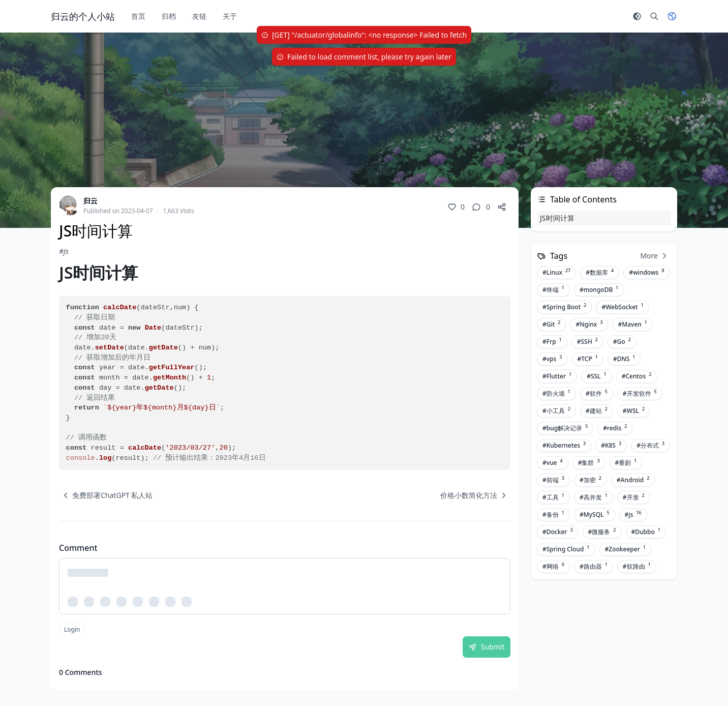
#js (64, 251)
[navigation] (106, 495)
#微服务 (602, 532)
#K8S (611, 445)
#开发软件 (640, 393)
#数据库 (600, 272)
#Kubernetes (564, 445)
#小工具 (556, 410)
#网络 (553, 566)
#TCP (588, 359)
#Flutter (557, 376)
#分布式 (650, 445)
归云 (90, 201)
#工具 (553, 497)
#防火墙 (556, 393)
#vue (553, 462)
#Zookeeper (625, 549)
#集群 (589, 462)
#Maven (632, 324)
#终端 (553, 289)
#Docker (558, 532)
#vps (552, 359)
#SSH (587, 341)
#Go (622, 341)
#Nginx (589, 324)
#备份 (553, 514)
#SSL (597, 376)
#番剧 (626, 462)
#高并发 (594, 497)
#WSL (634, 410)
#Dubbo (646, 532)
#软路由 (637, 566)
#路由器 (594, 566)
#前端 (553, 480)
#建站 (597, 410)
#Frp (552, 341)
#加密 (590, 480)
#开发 (634, 497)
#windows (646, 272)
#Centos (637, 376)
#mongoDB (599, 289)
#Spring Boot (564, 307)
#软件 (597, 393)
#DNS (624, 359)
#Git (551, 324)
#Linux (556, 272)
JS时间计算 (557, 218)
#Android (633, 480)
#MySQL (595, 514)
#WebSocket (622, 307)
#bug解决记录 (565, 428)
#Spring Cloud (566, 549)
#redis (615, 428)
